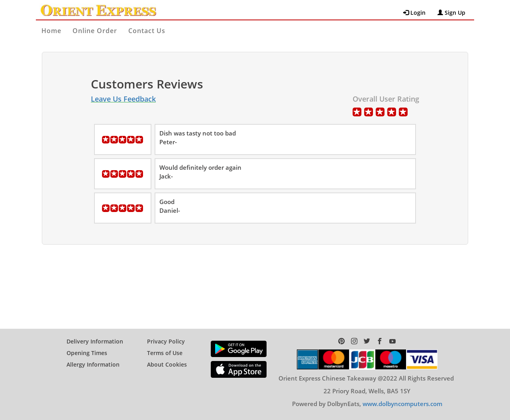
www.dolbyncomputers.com (402, 404)
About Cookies (167, 364)
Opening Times (87, 353)
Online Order (95, 31)
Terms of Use (165, 353)
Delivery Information (95, 341)
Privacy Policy (166, 341)
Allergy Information (93, 364)
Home (51, 31)
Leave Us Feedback (123, 99)
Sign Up (451, 13)
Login (414, 13)
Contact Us (147, 31)
